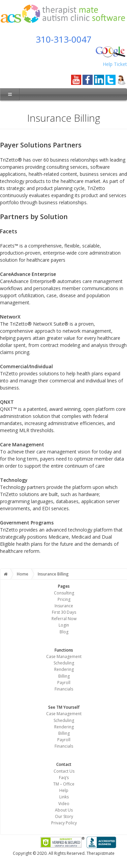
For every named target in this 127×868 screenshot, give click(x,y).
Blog (64, 632)
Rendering (64, 669)
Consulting (64, 593)
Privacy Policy (64, 823)
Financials (64, 689)
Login (64, 625)
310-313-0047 (64, 39)
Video (64, 804)
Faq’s (64, 778)
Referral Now (64, 619)
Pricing (64, 599)
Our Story (64, 816)
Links (64, 797)
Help (64, 790)
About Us (64, 810)
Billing (64, 676)
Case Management (64, 656)
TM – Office (64, 784)
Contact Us (64, 771)
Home (23, 574)
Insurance (64, 606)
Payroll (64, 683)
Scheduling (64, 663)
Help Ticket (115, 64)
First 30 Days (64, 612)
